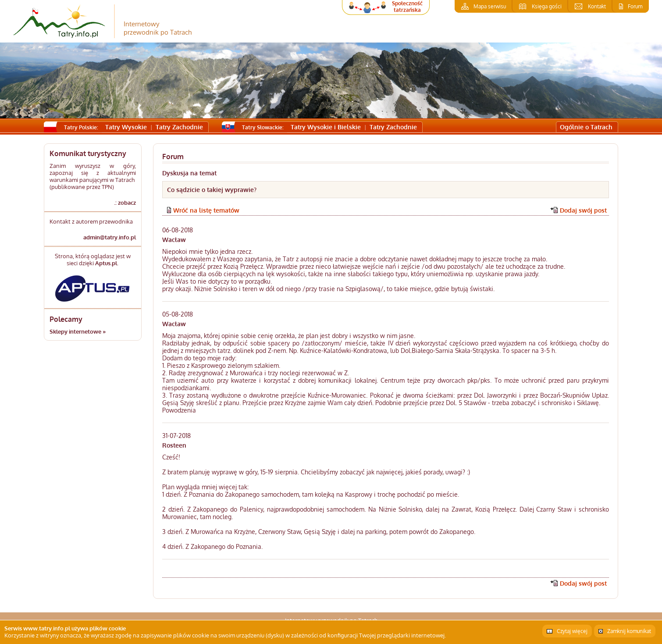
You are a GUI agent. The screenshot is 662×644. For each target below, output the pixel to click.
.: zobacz (125, 203)
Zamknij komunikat (629, 631)
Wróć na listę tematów (206, 210)
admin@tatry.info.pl (110, 237)
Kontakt (597, 6)
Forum (635, 6)
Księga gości (547, 6)
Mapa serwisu (490, 6)
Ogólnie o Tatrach (586, 127)
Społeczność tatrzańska (407, 7)
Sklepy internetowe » (78, 331)
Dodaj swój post (583, 210)
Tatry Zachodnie (179, 127)
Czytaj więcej (572, 631)
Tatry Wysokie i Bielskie (326, 127)
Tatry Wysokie (126, 127)
